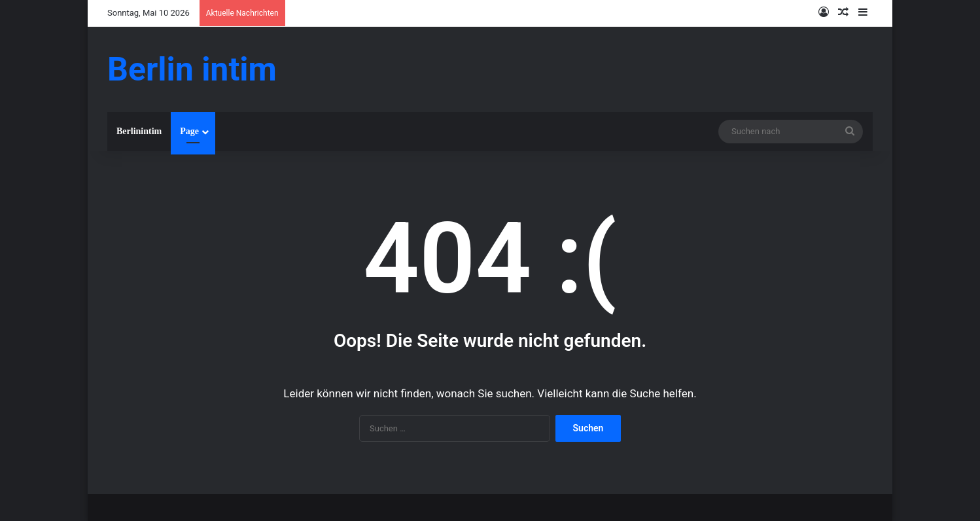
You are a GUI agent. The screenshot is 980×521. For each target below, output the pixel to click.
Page (189, 131)
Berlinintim (139, 131)
